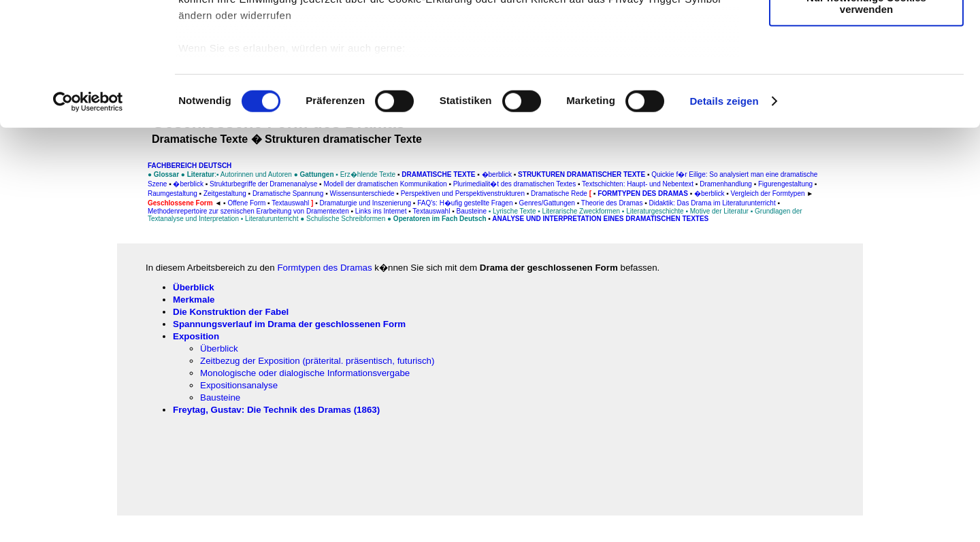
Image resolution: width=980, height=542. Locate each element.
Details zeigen (724, 217)
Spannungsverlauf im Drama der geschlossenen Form (289, 324)
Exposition (196, 336)
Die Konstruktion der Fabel (231, 312)
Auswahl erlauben (866, 74)
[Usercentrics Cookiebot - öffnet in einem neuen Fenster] (88, 218)
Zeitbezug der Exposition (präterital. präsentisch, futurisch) (317, 361)
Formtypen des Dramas (324, 268)
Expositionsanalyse (239, 385)
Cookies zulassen (866, 34)
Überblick (194, 287)
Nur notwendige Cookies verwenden (866, 119)
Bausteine (220, 397)
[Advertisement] (69, 284)
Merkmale (194, 300)
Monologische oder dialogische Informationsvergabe (305, 373)
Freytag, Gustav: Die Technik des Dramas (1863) (276, 410)
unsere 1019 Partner (271, 49)
